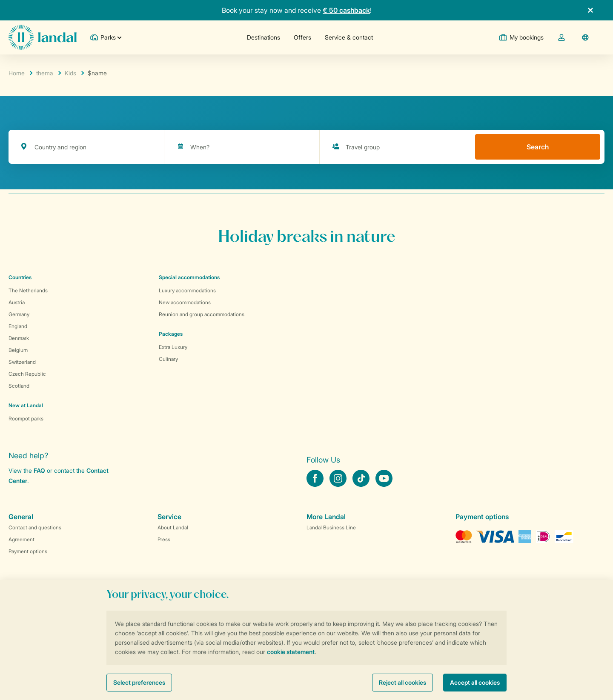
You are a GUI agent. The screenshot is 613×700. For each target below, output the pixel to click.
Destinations (264, 37)
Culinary (168, 359)
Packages (171, 334)
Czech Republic (27, 374)
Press (164, 539)
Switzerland (22, 362)
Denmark (19, 338)
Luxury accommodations (187, 290)
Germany (19, 314)
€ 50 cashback (346, 10)
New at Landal (26, 405)
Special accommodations (189, 277)
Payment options (28, 551)
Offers (302, 37)
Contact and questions (35, 527)
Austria (17, 302)
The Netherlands (28, 290)
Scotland (19, 386)
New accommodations (185, 302)
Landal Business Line (331, 527)
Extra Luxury (173, 347)
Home (17, 73)
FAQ (39, 470)
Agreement (21, 539)
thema (45, 73)
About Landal (173, 527)
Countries (20, 277)
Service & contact (349, 37)
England (18, 326)
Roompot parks (26, 419)
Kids (70, 73)
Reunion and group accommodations (202, 314)
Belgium (18, 350)
